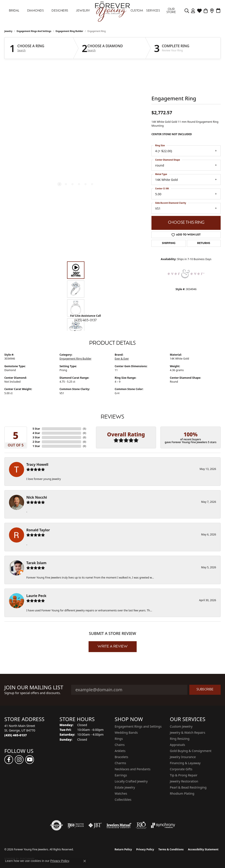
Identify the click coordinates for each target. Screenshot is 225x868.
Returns (204, 243)
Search (22, 50)
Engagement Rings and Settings (34, 31)
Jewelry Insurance (183, 757)
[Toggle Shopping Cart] (206, 11)
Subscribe (205, 690)
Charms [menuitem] (120, 763)
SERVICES (153, 11)
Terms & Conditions (171, 849)
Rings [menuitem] (119, 739)
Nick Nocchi (37, 497)
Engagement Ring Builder (69, 31)
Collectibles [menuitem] (123, 800)
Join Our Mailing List (34, 687)
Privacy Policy (145, 849)
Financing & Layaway (185, 763)
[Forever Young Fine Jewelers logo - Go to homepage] (113, 11)
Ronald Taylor (38, 530)
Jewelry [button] (83, 11)
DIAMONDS (36, 11)
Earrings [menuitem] (121, 775)
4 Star (36, 433)
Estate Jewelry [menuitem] (125, 787)
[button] (187, 11)
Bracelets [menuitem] (121, 757)
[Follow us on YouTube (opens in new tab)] (30, 760)
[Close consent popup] (85, 861)
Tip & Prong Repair (184, 775)
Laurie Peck (36, 596)
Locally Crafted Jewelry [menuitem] (131, 781)
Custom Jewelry (181, 726)
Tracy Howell (37, 464)
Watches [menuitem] (121, 793)
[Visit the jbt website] (95, 825)
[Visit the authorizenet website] (57, 825)
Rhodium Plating (182, 793)
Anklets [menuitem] (120, 751)
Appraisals (178, 745)
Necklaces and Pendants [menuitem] (133, 769)
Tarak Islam (36, 563)
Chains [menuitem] (120, 745)
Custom (137, 11)
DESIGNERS (60, 11)
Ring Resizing (180, 739)
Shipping (169, 243)
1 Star (36, 446)
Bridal (14, 11)
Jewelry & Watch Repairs (188, 733)
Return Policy (123, 849)
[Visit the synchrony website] (163, 825)
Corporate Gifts (181, 769)
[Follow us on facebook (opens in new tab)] (9, 760)
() (85, 429)
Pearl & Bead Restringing (188, 787)
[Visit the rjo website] (141, 825)
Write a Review (113, 647)
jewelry (8, 31)
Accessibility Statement (203, 849)
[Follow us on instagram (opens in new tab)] (19, 760)
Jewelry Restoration (184, 781)
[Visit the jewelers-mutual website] (119, 825)
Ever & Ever (122, 359)
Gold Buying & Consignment (191, 751)
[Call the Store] (16, 735)
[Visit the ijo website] (76, 825)
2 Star (36, 442)
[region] (76, 129)
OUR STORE (171, 11)
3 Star (36, 437)
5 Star (36, 429)
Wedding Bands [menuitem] (126, 733)
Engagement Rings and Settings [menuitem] (138, 726)
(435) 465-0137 (86, 320)
